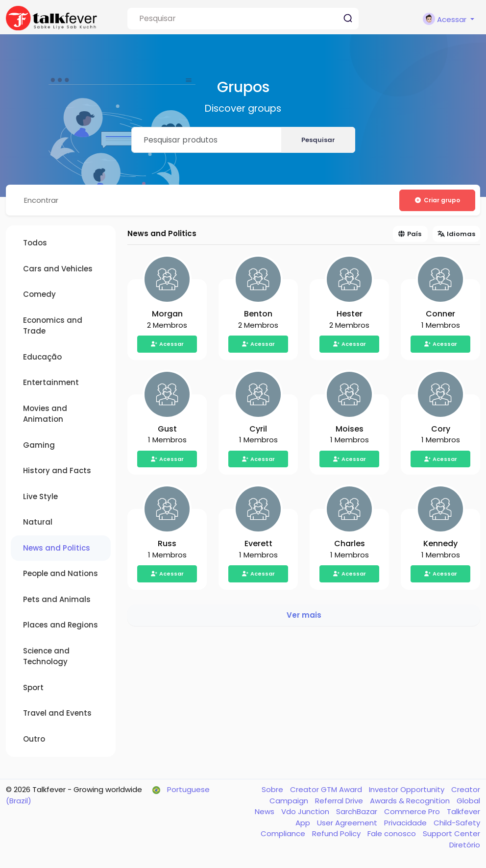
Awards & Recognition (411, 801)
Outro (34, 739)
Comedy (39, 295)
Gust (167, 429)
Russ (167, 544)
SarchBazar (358, 812)
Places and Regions (61, 625)
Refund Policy (337, 834)
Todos (35, 243)
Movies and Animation (45, 414)
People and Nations (61, 574)
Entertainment (51, 383)
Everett (258, 544)
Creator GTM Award (327, 790)
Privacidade (406, 823)
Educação (42, 357)
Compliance (284, 834)
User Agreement (348, 823)
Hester (350, 314)
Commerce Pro (413, 812)
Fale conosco (393, 834)
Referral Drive (340, 801)
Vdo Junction (306, 812)
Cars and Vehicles (58, 269)
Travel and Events (57, 713)
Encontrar (42, 200)
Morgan (167, 314)
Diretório (465, 845)
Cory (441, 429)
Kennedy (440, 544)
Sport (33, 688)
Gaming (39, 446)
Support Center (451, 834)
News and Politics (57, 548)
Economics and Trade (53, 326)
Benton (258, 314)
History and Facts (57, 471)
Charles (350, 544)
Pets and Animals (57, 600)
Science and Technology (46, 657)
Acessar (167, 344)
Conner (440, 314)
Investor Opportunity (408, 790)
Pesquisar (318, 140)
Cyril (258, 429)
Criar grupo (437, 200)
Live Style (40, 497)
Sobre (273, 790)
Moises (350, 429)
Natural (38, 522)
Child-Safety (457, 823)
